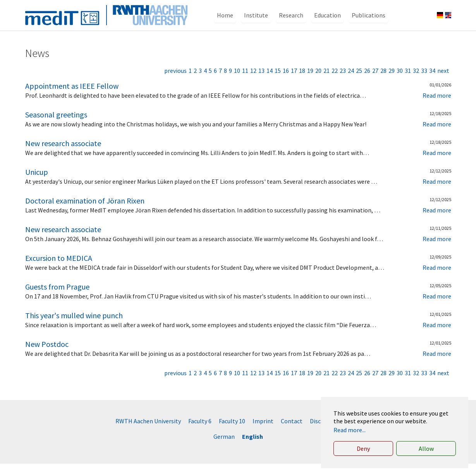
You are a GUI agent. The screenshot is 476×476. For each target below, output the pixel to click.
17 (294, 83)
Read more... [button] (350, 430)
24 (351, 83)
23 (343, 83)
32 (416, 83)
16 (286, 83)
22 (335, 83)
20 (318, 83)
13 (261, 83)
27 (375, 83)
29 (392, 83)
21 (326, 83)
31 (408, 83)
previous (175, 83)
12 (253, 83)
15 (278, 83)
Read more (437, 108)
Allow (426, 448)
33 (424, 83)
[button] (225, 21)
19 (310, 83)
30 (400, 83)
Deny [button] (363, 448)
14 (270, 83)
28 (383, 83)
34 (432, 83)
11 (245, 83)
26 (367, 83)
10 (237, 83)
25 (359, 83)
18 (302, 83)
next (443, 83)
